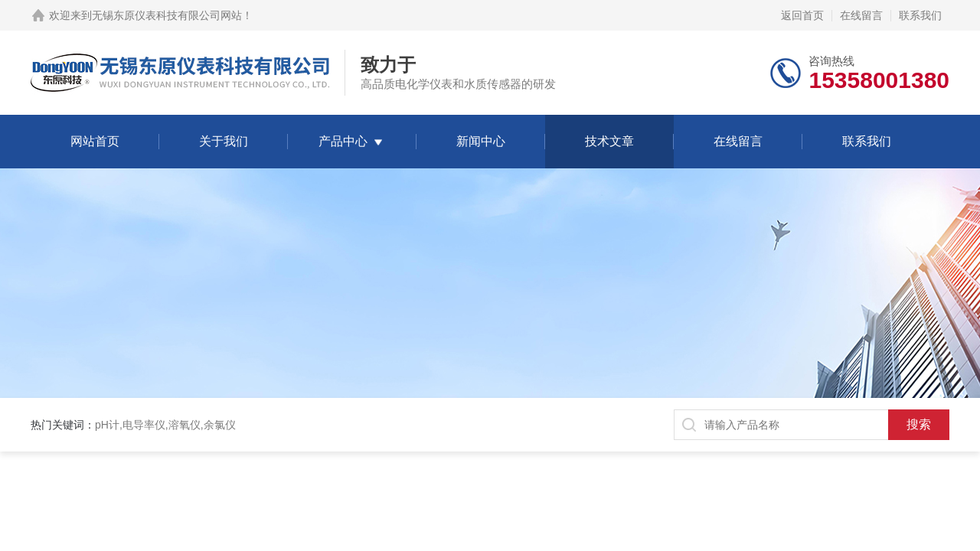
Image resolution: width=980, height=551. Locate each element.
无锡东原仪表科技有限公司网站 (167, 15)
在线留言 (861, 15)
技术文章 (609, 141)
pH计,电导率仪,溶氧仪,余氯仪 (165, 425)
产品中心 (343, 141)
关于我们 (224, 141)
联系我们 (920, 15)
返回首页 (802, 15)
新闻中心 (481, 141)
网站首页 (95, 141)
